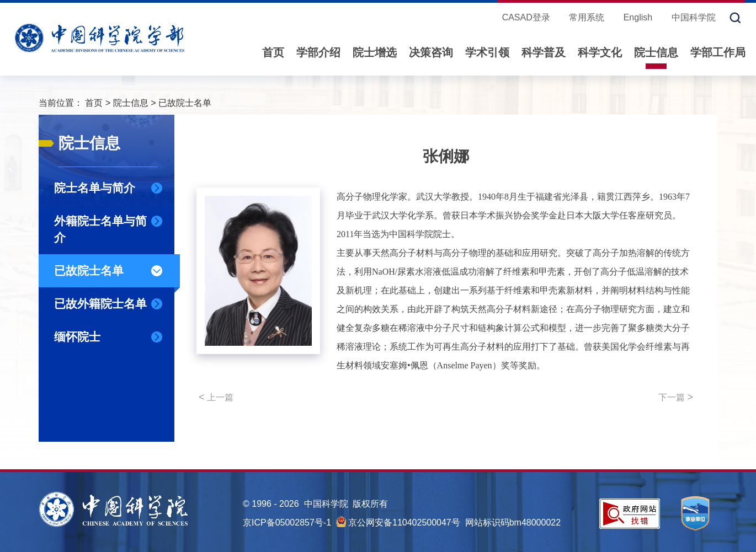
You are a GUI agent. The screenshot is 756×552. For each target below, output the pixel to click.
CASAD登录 (526, 17)
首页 (273, 52)
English (638, 17)
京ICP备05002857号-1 (287, 522)
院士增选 (375, 52)
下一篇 (676, 397)
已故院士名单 (185, 103)
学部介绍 (318, 52)
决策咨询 (431, 52)
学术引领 (487, 52)
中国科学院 (694, 17)
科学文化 (600, 52)
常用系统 (587, 17)
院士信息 (656, 52)
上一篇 (216, 397)
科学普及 (544, 52)
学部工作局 (718, 52)
